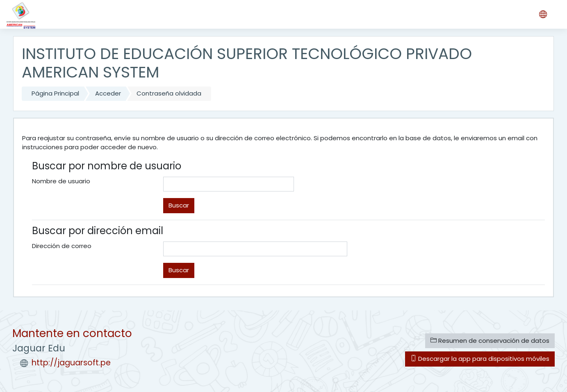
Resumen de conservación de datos (490, 341)
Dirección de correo (62, 246)
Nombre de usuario (61, 181)
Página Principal (55, 93)
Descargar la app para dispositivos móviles (480, 359)
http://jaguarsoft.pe (71, 363)
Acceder (108, 93)
